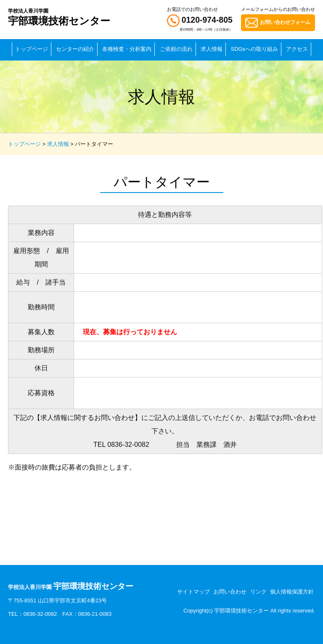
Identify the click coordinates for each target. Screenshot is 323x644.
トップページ (32, 49)
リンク (258, 592)
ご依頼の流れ (176, 49)
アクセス (297, 49)
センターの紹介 (75, 49)
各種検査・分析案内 (127, 49)
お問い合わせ (230, 592)
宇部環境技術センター (59, 17)
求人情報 (212, 49)
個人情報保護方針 (292, 592)
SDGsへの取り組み (254, 49)
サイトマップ (193, 592)
